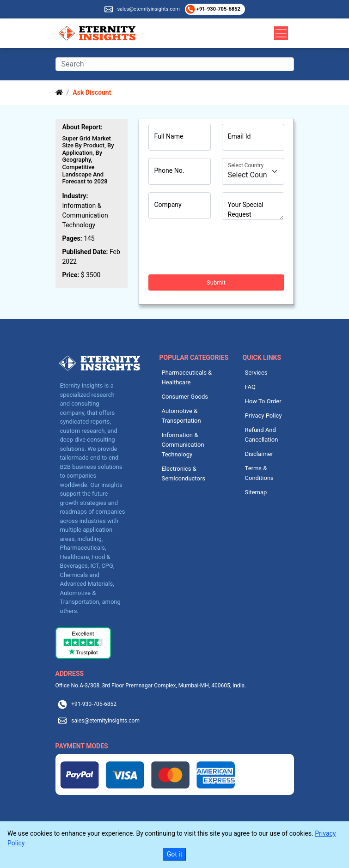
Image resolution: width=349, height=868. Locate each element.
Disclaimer (259, 454)
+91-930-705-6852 (217, 9)
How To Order (263, 401)
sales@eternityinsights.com (148, 9)
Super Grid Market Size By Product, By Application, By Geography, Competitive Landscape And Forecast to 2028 (88, 160)
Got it (175, 854)
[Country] (253, 171)
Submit (216, 282)
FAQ (250, 387)
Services (256, 373)
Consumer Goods (185, 397)
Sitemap (256, 492)
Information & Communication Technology (183, 445)
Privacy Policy (263, 416)
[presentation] (219, 247)
